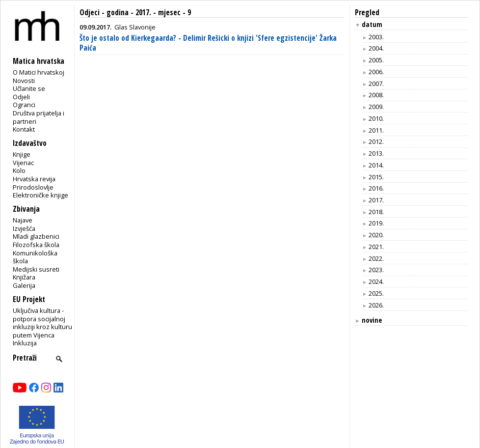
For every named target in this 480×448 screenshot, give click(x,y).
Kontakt (24, 129)
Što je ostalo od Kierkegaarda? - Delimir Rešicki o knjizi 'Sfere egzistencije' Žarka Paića (208, 43)
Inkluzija (25, 343)
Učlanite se (29, 88)
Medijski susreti (36, 269)
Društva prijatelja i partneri (39, 117)
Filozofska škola (36, 245)
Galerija (24, 285)
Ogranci (24, 105)
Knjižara (24, 277)
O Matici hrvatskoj (39, 72)
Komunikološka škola (35, 257)
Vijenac (23, 163)
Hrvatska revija (34, 179)
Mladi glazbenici (36, 236)
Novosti (24, 81)
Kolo (19, 170)
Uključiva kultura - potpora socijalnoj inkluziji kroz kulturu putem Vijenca (42, 323)
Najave (23, 220)
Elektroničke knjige (40, 195)
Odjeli (21, 97)
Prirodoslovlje (33, 187)
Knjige (22, 154)
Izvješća (24, 228)
